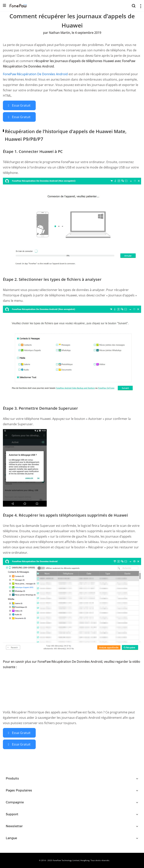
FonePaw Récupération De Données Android (36, 74)
